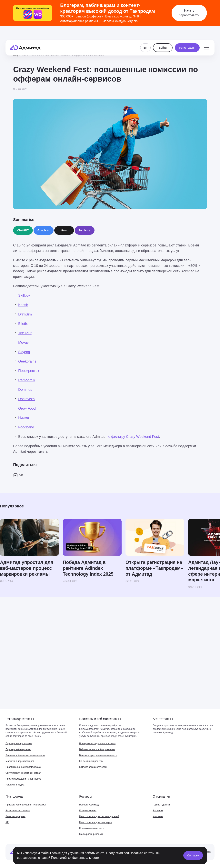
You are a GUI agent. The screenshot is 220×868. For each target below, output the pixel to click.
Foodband (26, 427)
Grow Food (27, 408)
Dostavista (26, 399)
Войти (163, 38)
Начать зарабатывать (189, 13)
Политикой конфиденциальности (75, 858)
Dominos (25, 390)
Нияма (24, 418)
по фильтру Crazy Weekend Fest (133, 437)
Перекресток (29, 371)
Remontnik (27, 380)
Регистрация (187, 38)
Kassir (23, 305)
